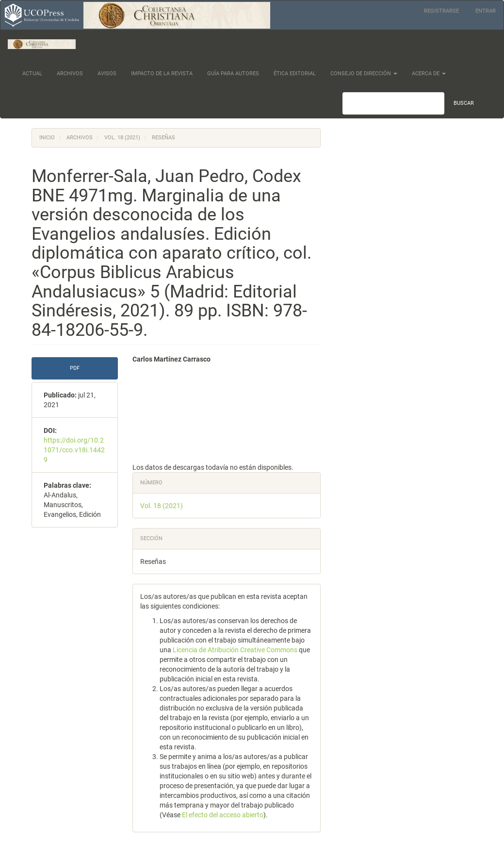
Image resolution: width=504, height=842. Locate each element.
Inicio (47, 138)
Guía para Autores (233, 74)
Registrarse (441, 11)
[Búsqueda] (393, 103)
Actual (32, 74)
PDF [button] (75, 368)
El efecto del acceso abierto (223, 815)
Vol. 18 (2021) (122, 138)
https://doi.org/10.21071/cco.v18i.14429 (74, 450)
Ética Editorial (295, 74)
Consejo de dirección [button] (364, 74)
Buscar (464, 103)
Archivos (70, 74)
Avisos (107, 74)
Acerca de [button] (429, 74)
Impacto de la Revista (162, 74)
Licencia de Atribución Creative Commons (236, 650)
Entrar (486, 11)
